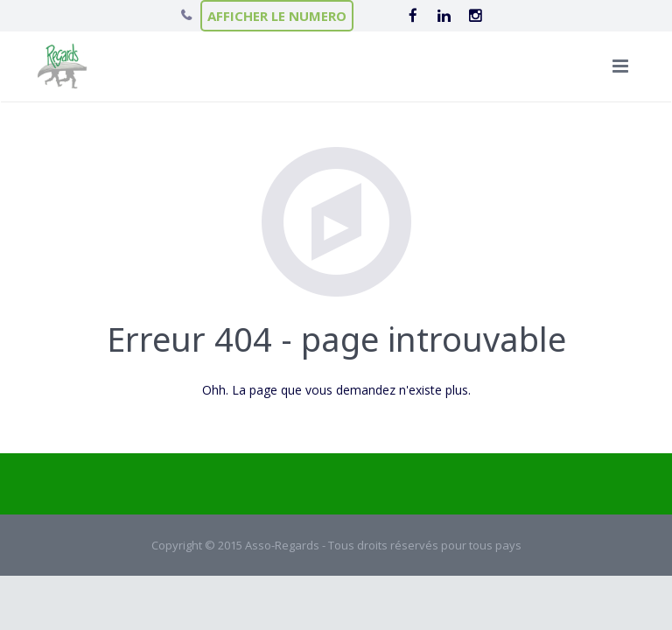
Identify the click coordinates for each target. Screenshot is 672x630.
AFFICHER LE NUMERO (277, 16)
